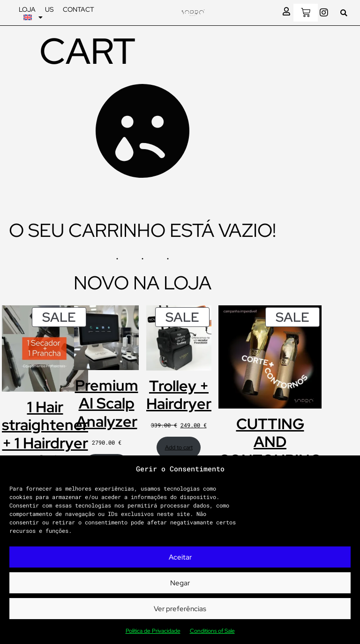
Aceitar (180, 557)
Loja (27, 9)
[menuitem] (33, 17)
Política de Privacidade (153, 631)
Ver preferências (180, 609)
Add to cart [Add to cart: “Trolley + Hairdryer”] (179, 447)
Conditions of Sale (212, 631)
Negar (180, 583)
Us (49, 9)
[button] (344, 13)
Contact (79, 9)
